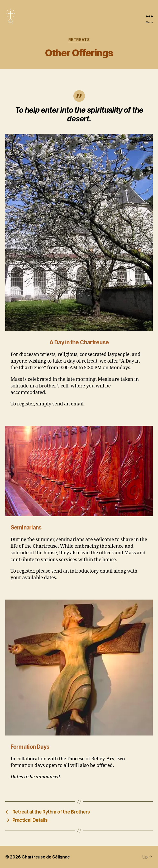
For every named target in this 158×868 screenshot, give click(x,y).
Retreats (79, 40)
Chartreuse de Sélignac (46, 857)
